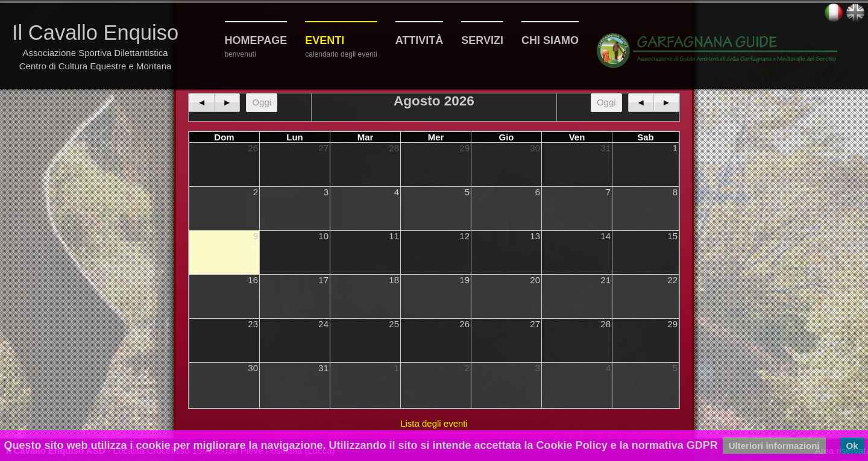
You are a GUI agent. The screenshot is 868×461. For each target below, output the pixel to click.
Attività (420, 40)
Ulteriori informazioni (774, 446)
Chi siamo (550, 40)
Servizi (482, 40)
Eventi (325, 40)
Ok (852, 446)
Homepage (256, 40)
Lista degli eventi (434, 423)
